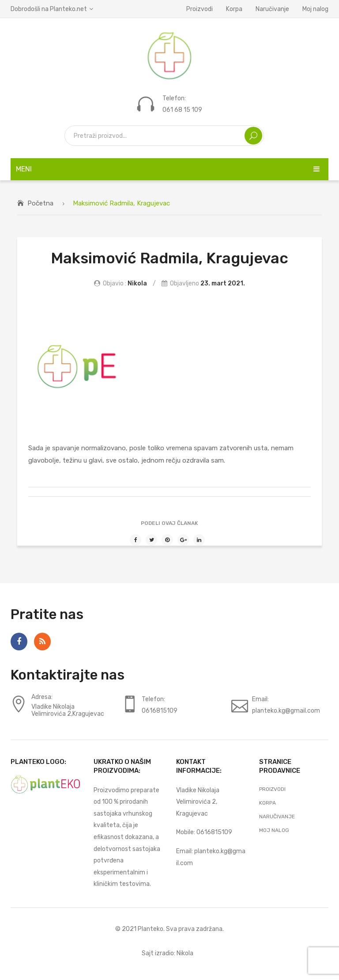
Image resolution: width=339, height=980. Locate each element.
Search (253, 136)
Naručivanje (272, 9)
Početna (40, 203)
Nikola (137, 283)
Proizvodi (200, 9)
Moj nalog (315, 9)
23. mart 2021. (223, 283)
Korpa (234, 9)
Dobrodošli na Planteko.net (49, 9)
